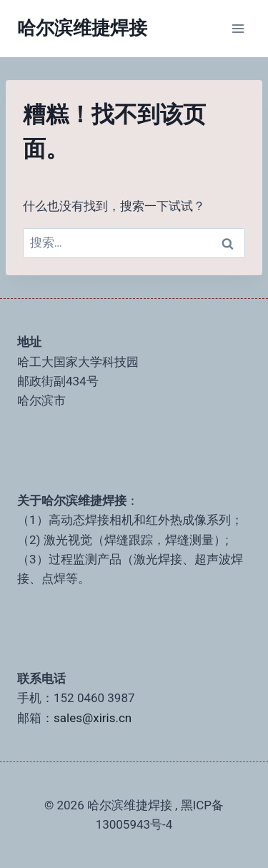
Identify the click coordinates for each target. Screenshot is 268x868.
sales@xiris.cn (93, 718)
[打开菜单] (238, 28)
